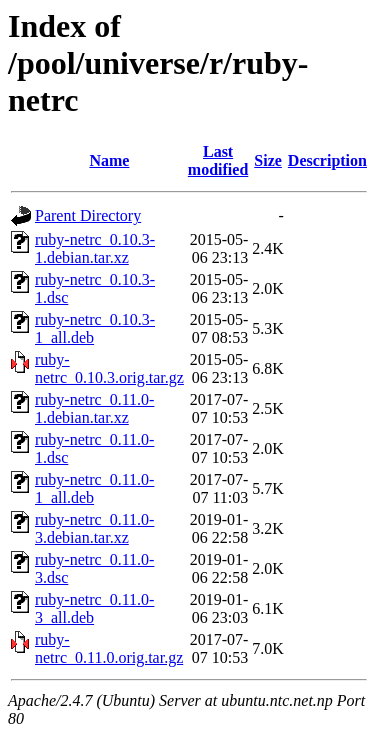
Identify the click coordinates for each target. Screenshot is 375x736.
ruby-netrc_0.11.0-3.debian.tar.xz (94, 528)
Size (268, 160)
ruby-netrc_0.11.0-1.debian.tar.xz (94, 408)
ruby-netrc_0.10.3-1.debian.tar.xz (95, 248)
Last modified (218, 160)
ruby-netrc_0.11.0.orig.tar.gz (109, 648)
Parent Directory (88, 215)
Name (109, 160)
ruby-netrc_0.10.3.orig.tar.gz (109, 368)
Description (327, 160)
